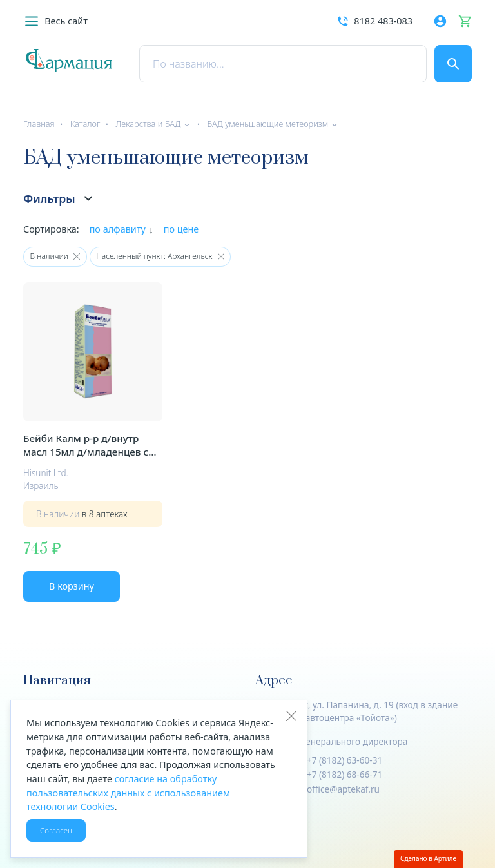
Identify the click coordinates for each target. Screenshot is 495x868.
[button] (55, 21)
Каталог (85, 124)
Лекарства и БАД (148, 124)
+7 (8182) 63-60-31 (345, 760)
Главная (39, 124)
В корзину (72, 586)
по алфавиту (118, 229)
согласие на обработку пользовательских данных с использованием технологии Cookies (128, 793)
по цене (181, 229)
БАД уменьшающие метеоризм (267, 124)
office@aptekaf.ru (343, 789)
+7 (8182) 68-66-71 (345, 774)
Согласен (56, 830)
